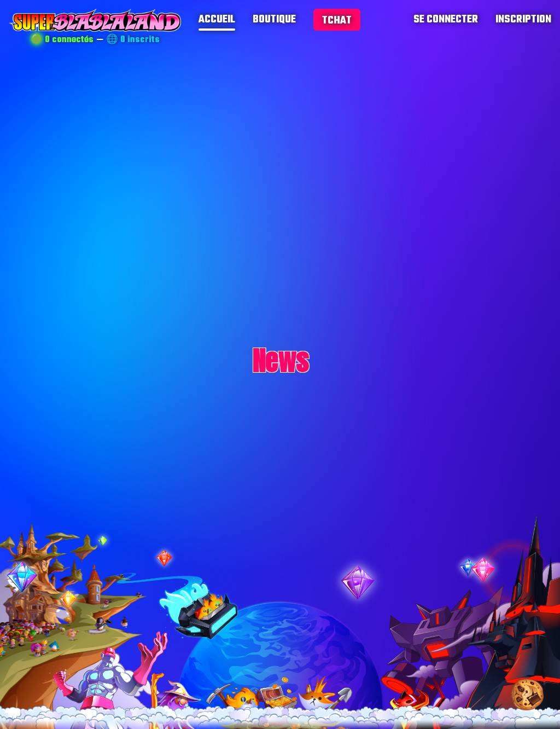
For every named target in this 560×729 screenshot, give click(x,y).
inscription (523, 20)
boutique (274, 20)
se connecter (446, 20)
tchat (337, 21)
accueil (217, 20)
